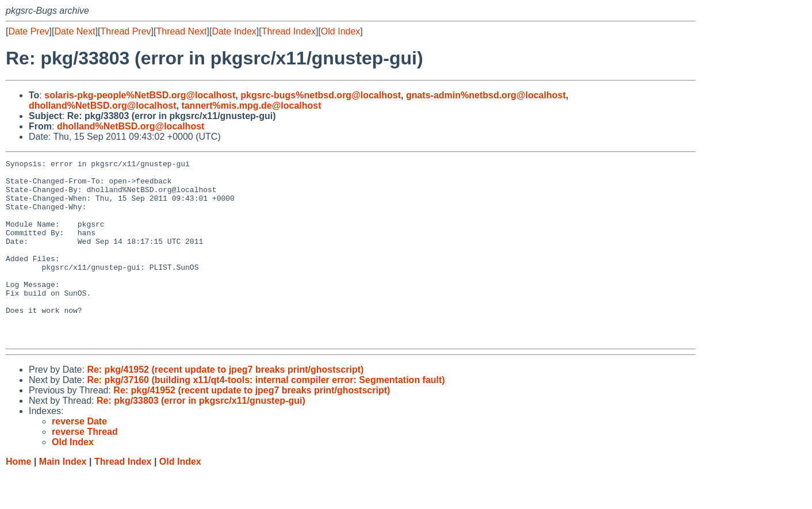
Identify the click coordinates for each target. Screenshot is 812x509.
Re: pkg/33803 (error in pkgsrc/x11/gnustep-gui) (201, 437)
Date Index (234, 31)
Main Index (63, 498)
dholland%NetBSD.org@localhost (103, 106)
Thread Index (289, 31)
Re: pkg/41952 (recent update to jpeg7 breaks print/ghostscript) (225, 406)
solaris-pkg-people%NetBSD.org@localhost (140, 95)
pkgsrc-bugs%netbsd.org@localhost (321, 95)
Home (18, 498)
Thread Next (181, 31)
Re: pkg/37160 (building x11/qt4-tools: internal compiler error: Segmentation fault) (266, 416)
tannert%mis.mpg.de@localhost (251, 106)
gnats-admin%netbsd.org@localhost (486, 95)
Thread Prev (126, 31)
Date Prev (28, 31)
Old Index (340, 31)
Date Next (74, 31)
